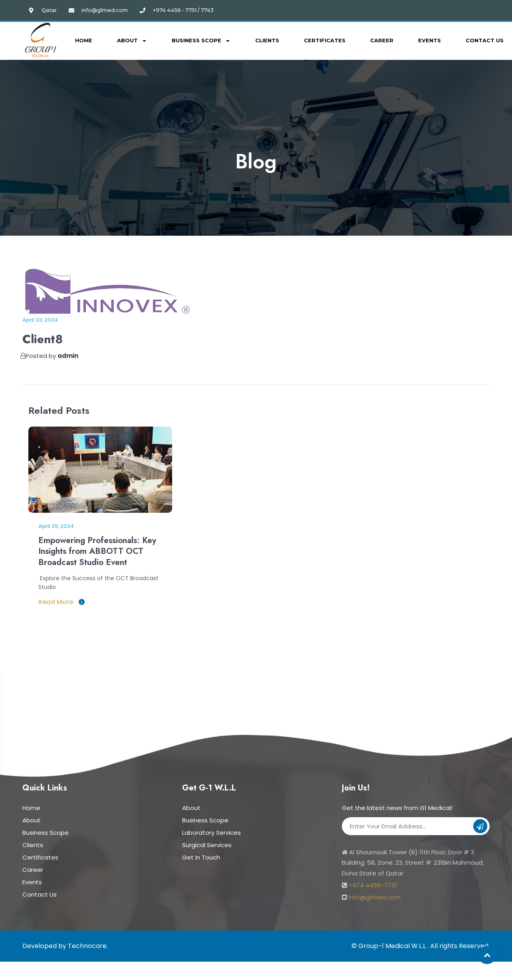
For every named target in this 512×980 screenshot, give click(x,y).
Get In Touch (201, 856)
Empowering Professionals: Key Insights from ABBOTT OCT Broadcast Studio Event (96, 551)
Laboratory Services (211, 831)
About (132, 41)
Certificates (325, 41)
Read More (62, 600)
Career (382, 41)
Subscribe (480, 826)
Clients (267, 41)
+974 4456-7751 (373, 884)
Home (84, 41)
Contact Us (40, 893)
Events (430, 41)
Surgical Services (207, 843)
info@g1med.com (375, 896)
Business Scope (201, 41)
